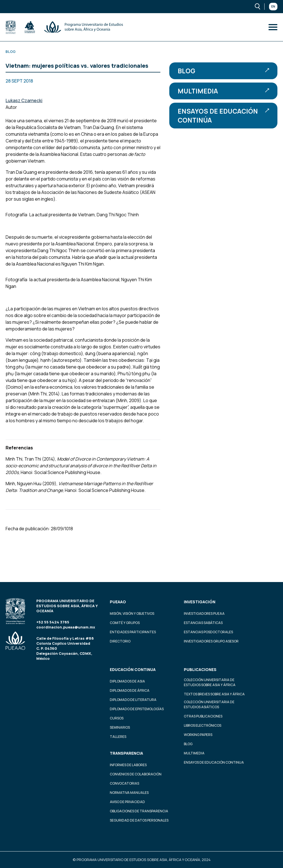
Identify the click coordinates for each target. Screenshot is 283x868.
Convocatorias (124, 783)
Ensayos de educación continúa (223, 116)
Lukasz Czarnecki (24, 100)
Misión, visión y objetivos (132, 614)
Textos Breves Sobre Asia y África (214, 694)
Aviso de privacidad (127, 802)
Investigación (200, 602)
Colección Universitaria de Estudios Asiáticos (209, 704)
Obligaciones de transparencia (139, 811)
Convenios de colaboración (136, 774)
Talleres (118, 737)
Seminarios (120, 727)
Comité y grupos (125, 623)
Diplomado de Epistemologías (137, 709)
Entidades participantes (133, 632)
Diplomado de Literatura (133, 700)
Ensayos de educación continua (214, 762)
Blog (223, 71)
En (273, 6)
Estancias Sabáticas (203, 623)
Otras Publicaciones (203, 716)
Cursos (117, 718)
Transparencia (126, 753)
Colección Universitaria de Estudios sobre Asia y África (210, 682)
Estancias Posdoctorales (208, 632)
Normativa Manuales (129, 793)
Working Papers (198, 735)
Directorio (120, 641)
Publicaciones (200, 669)
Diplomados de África (130, 690)
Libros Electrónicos (203, 725)
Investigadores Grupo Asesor (211, 641)
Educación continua (133, 669)
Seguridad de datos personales (139, 820)
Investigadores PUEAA (204, 614)
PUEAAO (118, 602)
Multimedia (223, 91)
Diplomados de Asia (127, 681)
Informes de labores (128, 765)
